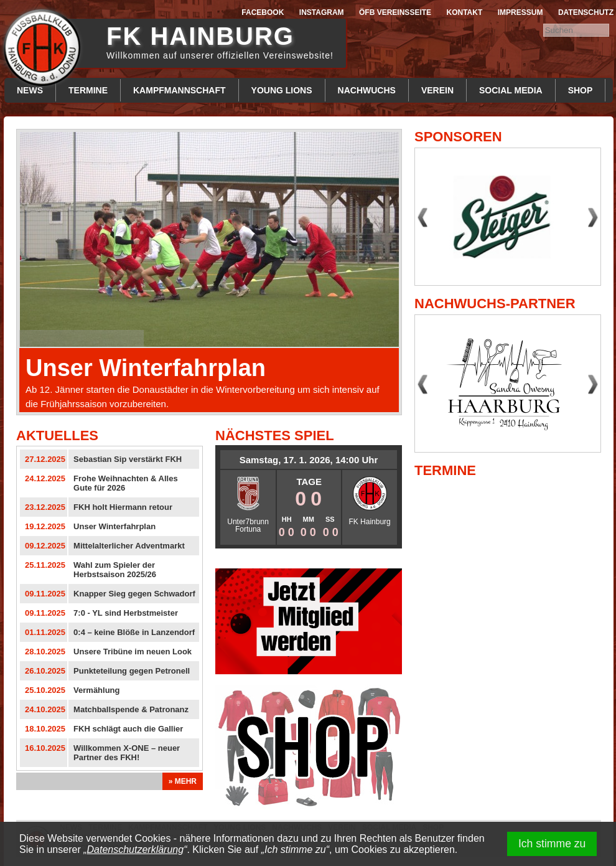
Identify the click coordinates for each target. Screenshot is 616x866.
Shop (581, 90)
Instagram (322, 12)
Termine (88, 90)
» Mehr (183, 781)
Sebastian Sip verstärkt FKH (128, 459)
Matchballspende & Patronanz (131, 709)
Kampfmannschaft (180, 90)
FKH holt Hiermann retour (123, 507)
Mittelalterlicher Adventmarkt (129, 546)
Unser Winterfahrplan (146, 368)
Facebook (263, 12)
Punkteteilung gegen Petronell (132, 671)
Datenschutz (586, 12)
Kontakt (465, 12)
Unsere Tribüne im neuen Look (133, 652)
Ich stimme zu (552, 844)
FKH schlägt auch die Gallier (128, 729)
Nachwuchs (367, 90)
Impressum (520, 12)
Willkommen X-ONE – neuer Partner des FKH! (127, 753)
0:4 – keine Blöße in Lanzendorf (134, 632)
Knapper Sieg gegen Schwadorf (134, 594)
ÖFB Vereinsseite (395, 12)
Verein (437, 90)
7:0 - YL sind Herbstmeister (126, 613)
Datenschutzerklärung (136, 850)
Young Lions (282, 90)
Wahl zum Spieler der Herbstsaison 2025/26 (115, 570)
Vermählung (96, 690)
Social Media (511, 90)
